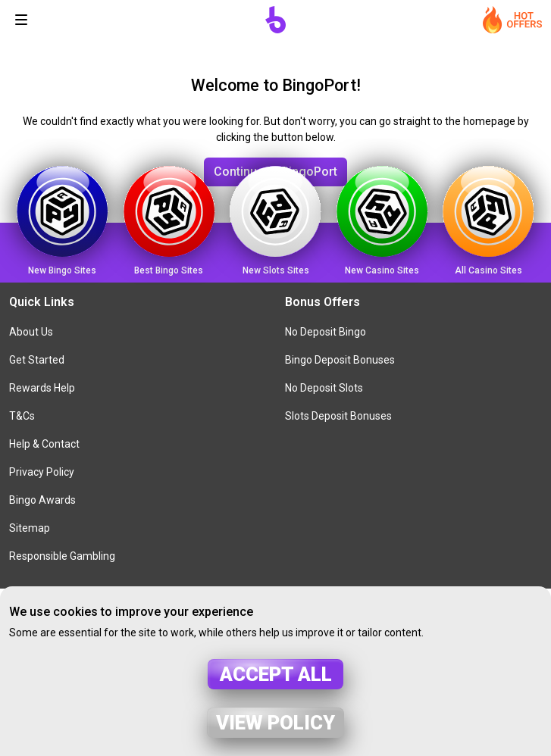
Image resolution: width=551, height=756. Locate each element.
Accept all (276, 674)
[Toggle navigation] (21, 20)
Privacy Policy (42, 472)
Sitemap (30, 528)
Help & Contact (44, 444)
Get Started (37, 360)
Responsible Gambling (62, 556)
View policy (275, 723)
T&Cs (22, 416)
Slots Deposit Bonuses (338, 416)
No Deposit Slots (324, 388)
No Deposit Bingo (326, 332)
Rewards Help (42, 388)
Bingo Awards (42, 500)
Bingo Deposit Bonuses (340, 360)
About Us (31, 332)
